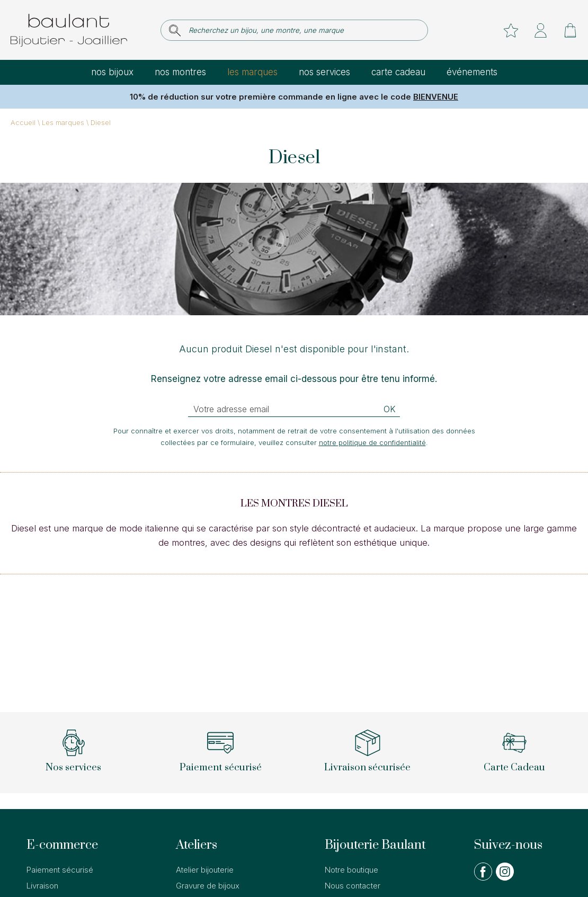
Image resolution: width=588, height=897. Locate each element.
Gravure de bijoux (208, 886)
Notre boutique (351, 870)
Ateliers (197, 845)
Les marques (252, 72)
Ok (390, 409)
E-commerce (62, 845)
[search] (175, 30)
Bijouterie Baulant (375, 845)
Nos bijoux (112, 72)
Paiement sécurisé (60, 870)
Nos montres (180, 72)
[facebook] (483, 878)
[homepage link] (69, 30)
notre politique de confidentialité (372, 442)
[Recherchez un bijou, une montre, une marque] (301, 30)
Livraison (42, 886)
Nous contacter (353, 886)
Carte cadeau (398, 72)
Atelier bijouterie (205, 870)
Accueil (23, 122)
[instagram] (505, 878)
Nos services (324, 72)
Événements (472, 72)
